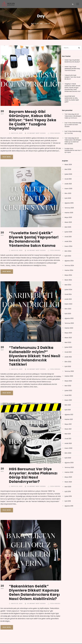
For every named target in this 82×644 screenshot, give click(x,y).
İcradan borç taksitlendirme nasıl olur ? (73, 150)
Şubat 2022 (68, 391)
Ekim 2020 (68, 453)
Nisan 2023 (68, 338)
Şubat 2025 (68, 232)
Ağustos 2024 (69, 261)
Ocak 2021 (68, 439)
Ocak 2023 (68, 352)
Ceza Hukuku (55, 133)
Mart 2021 (68, 434)
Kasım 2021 (68, 400)
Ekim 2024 (68, 251)
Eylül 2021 (68, 410)
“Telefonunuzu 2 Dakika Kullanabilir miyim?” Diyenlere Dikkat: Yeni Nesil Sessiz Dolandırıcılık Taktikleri (35, 356)
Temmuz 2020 (69, 468)
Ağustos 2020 (69, 463)
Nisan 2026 (68, 165)
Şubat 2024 (68, 290)
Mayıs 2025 (68, 218)
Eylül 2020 (68, 458)
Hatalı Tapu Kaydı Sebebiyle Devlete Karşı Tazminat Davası (72, 69)
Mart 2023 (68, 343)
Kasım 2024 (68, 246)
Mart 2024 (68, 285)
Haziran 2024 (69, 270)
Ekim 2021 (68, 405)
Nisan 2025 (68, 222)
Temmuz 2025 (69, 208)
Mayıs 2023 (68, 333)
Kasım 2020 (68, 448)
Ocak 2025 (68, 237)
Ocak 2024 (68, 295)
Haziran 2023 (69, 328)
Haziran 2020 (69, 472)
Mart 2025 (68, 227)
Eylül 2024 (68, 256)
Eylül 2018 (68, 501)
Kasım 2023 (68, 304)
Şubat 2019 (68, 496)
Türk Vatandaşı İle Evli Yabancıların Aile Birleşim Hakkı (73, 116)
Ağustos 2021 (69, 415)
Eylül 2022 (68, 367)
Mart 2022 (68, 386)
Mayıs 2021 (68, 424)
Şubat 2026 (68, 174)
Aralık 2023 (68, 299)
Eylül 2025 (68, 198)
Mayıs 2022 (68, 381)
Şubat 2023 (68, 347)
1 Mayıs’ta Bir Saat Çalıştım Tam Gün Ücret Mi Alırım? (72, 77)
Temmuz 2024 (69, 266)
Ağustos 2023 (69, 319)
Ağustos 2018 (69, 506)
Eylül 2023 (68, 314)
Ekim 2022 (68, 362)
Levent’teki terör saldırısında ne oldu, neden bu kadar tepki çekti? (72, 99)
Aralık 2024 (68, 242)
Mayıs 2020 (68, 477)
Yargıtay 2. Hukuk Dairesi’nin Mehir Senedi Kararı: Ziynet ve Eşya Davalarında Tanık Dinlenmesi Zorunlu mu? (73, 88)
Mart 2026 (68, 170)
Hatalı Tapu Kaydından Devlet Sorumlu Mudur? (72, 61)
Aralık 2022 (68, 357)
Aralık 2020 (68, 444)
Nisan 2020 (68, 482)
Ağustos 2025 (69, 203)
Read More (7, 157)
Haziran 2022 (69, 376)
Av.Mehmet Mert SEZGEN (36, 133)
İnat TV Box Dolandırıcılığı (73, 123)
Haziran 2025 (69, 213)
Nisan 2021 (68, 429)
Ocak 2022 (68, 395)
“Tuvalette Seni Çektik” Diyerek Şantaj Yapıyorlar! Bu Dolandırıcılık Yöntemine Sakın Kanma (34, 240)
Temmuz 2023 (69, 323)
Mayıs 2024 (68, 275)
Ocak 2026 (68, 179)
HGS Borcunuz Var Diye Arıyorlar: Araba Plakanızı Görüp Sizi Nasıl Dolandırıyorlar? (33, 475)
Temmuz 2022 (69, 371)
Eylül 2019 (68, 492)
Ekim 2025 (68, 194)
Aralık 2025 (68, 184)
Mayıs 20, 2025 (17, 133)
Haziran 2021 (69, 420)
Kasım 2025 (68, 189)
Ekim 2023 (68, 309)
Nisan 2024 (68, 280)
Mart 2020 (68, 487)
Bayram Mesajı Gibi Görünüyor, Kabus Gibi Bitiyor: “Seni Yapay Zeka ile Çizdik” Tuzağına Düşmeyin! (33, 120)
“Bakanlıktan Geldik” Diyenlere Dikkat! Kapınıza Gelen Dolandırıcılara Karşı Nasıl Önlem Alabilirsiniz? (34, 593)
